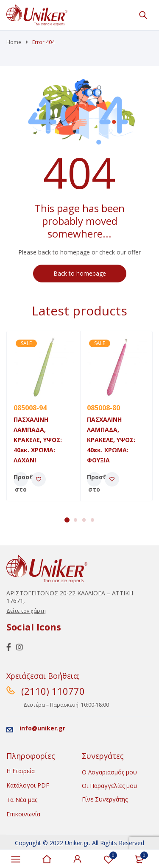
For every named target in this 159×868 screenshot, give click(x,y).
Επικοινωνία (23, 814)
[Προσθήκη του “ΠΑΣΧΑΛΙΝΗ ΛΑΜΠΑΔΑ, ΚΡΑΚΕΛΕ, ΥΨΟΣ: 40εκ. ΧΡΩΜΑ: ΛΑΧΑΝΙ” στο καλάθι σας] (21, 479)
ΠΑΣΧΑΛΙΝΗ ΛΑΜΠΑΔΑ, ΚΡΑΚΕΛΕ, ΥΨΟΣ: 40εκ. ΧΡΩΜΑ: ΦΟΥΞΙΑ (111, 440)
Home (14, 42)
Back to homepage (80, 273)
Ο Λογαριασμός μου (109, 772)
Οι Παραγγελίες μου (110, 786)
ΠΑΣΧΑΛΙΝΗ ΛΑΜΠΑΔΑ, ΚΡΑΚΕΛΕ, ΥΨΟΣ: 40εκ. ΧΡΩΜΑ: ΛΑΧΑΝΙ (38, 440)
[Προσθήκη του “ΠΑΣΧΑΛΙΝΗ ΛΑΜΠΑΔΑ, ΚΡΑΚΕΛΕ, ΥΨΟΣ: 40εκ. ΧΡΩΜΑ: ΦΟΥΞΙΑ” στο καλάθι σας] (94, 479)
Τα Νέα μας (22, 800)
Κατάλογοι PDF (28, 785)
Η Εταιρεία (21, 771)
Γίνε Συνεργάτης (105, 799)
